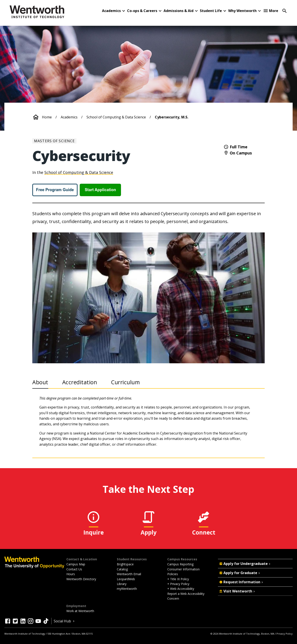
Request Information (242, 582)
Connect (204, 532)
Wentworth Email (129, 574)
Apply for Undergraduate (245, 564)
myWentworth (127, 589)
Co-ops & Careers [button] (142, 11)
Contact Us (74, 569)
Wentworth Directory (81, 579)
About (40, 382)
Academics (69, 117)
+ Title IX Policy (178, 579)
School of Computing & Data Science (116, 117)
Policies (173, 574)
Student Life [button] (211, 11)
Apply (149, 532)
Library (122, 584)
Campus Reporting (180, 564)
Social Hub (65, 621)
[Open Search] (285, 10)
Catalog (122, 569)
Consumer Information (183, 569)
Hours (71, 574)
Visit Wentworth (237, 591)
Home (47, 117)
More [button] (274, 11)
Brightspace (125, 564)
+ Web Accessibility (181, 589)
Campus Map (76, 564)
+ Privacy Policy (178, 584)
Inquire (94, 532)
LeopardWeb (126, 579)
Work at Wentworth (80, 611)
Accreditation (80, 382)
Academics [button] (111, 11)
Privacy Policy (285, 634)
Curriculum (125, 382)
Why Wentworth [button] (242, 11)
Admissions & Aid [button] (179, 11)
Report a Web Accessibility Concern (186, 596)
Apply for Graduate (240, 573)
